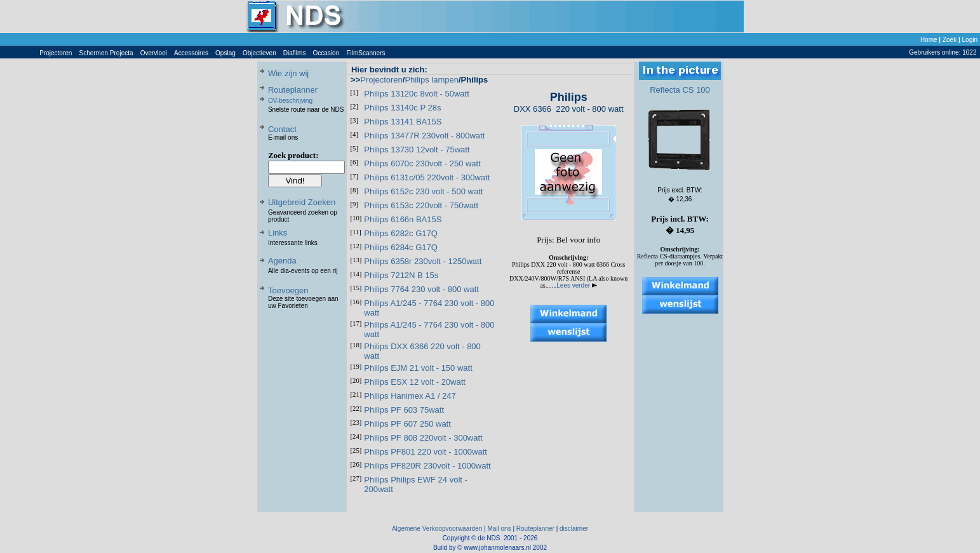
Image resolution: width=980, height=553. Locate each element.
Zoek (950, 40)
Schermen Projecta (106, 53)
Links (278, 233)
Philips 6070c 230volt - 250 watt (422, 163)
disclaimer (574, 529)
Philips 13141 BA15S (403, 122)
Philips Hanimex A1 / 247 (410, 396)
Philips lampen (432, 80)
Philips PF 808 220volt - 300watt (423, 438)
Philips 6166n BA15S (403, 219)
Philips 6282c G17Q (401, 233)
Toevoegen (288, 290)
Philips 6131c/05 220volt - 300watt (427, 177)
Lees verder (577, 285)
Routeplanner (293, 90)
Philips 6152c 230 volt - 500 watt (423, 191)
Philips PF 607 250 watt (407, 424)
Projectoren (56, 53)
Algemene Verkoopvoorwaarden (437, 529)
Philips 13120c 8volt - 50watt (416, 94)
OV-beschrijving (290, 101)
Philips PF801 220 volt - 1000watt (426, 452)
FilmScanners (366, 53)
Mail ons (499, 529)
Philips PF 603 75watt (404, 410)
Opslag (225, 53)
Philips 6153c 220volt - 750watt (421, 205)
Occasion (326, 53)
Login (970, 40)
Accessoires (191, 53)
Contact (282, 129)
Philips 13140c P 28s (402, 108)
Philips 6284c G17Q (401, 247)
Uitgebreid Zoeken (302, 202)
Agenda (282, 261)
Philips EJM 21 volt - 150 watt (418, 368)
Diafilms (295, 53)
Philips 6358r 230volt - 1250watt (423, 261)
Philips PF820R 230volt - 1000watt (427, 466)
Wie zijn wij (288, 73)
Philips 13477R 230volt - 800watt (424, 136)
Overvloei (154, 53)
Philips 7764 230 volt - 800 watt (421, 289)
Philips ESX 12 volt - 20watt (415, 382)
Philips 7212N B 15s (401, 275)
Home (929, 40)
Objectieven (259, 53)
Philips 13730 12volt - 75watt (417, 150)
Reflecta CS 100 (680, 90)
